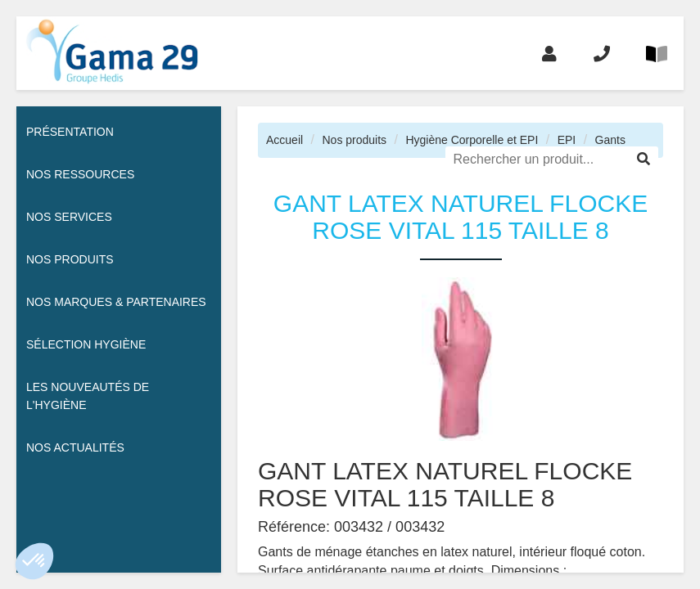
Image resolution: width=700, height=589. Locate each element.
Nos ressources (80, 174)
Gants (610, 140)
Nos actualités (75, 447)
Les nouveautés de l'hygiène (88, 396)
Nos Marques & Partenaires (116, 302)
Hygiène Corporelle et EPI (472, 140)
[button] (34, 561)
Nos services (69, 217)
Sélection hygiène (86, 344)
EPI (567, 140)
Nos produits (354, 140)
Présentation (70, 132)
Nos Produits (70, 259)
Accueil (285, 140)
